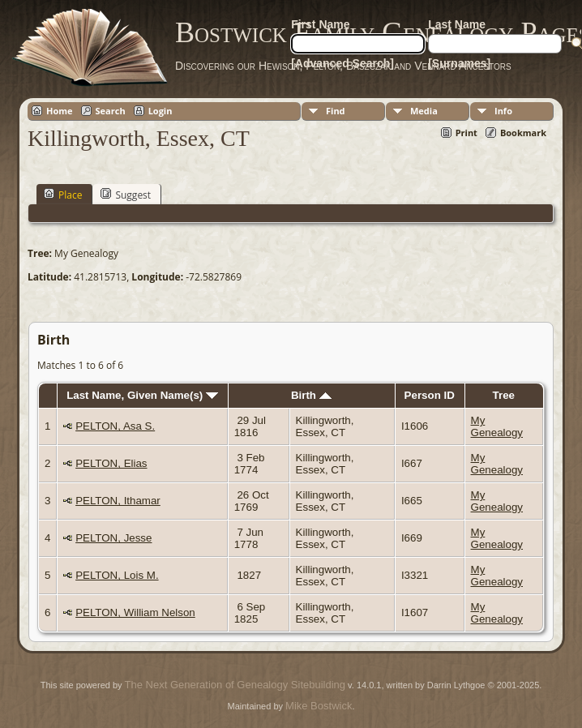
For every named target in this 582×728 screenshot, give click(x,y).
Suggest (126, 195)
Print (466, 133)
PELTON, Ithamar (118, 501)
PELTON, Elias (111, 463)
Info (503, 111)
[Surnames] (459, 63)
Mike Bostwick (319, 706)
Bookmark (523, 133)
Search (111, 111)
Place (63, 195)
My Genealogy (497, 426)
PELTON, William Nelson (135, 612)
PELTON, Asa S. (115, 426)
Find (336, 111)
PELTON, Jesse (113, 538)
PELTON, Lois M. (117, 575)
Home (60, 111)
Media (424, 111)
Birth (311, 395)
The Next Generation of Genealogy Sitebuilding (235, 685)
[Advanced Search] (342, 63)
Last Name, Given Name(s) (142, 395)
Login (160, 111)
